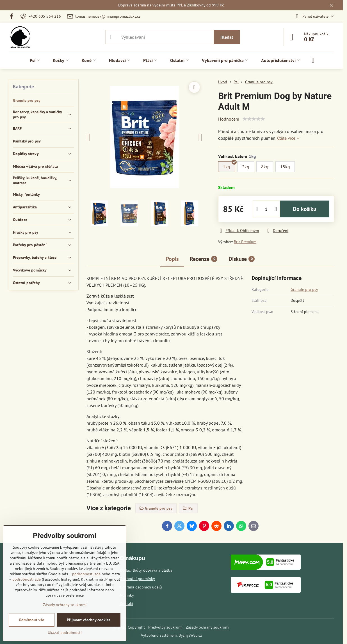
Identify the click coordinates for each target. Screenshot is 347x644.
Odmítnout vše (31, 620)
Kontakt (127, 604)
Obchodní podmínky (137, 579)
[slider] (254, 119)
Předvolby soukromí (165, 627)
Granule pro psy (304, 289)
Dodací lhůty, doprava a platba (146, 570)
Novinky (127, 595)
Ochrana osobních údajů (141, 587)
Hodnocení (229, 119)
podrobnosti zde (86, 574)
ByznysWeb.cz (190, 635)
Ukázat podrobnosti (65, 633)
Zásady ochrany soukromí (208, 627)
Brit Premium (245, 242)
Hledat (227, 37)
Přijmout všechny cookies (89, 620)
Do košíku (305, 209)
